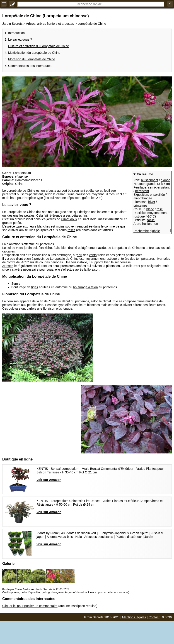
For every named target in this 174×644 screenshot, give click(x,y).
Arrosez (8, 266)
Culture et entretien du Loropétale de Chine (39, 46)
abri (79, 255)
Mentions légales (134, 617)
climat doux (69, 219)
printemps (140, 206)
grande (152, 184)
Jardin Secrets (12, 24)
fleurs (32, 226)
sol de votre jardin (19, 248)
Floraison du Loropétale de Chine (32, 59)
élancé (166, 180)
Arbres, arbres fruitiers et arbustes (50, 24)
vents (93, 255)
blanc (150, 209)
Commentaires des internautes (30, 66)
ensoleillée (157, 195)
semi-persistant (159, 187)
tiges (35, 287)
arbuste (51, 191)
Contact (154, 617)
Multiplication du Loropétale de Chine (34, 53)
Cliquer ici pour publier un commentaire (30, 606)
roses (71, 230)
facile (151, 220)
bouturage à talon (85, 287)
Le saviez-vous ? (20, 39)
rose (160, 209)
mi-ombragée (143, 198)
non (155, 224)
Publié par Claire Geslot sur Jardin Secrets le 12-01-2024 (36, 589)
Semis (16, 284)
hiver (152, 202)
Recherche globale (147, 231)
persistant (142, 191)
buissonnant (150, 180)
